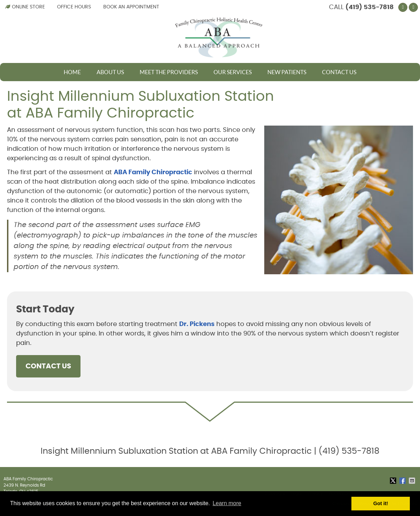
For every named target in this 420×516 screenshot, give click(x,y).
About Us (110, 72)
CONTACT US (48, 366)
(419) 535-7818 (370, 7)
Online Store (25, 7)
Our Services (233, 72)
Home (72, 72)
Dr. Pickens (197, 324)
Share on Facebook (403, 481)
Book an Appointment (131, 7)
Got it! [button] (381, 503)
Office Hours (74, 7)
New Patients (287, 72)
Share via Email (413, 481)
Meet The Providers (169, 72)
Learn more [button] (227, 503)
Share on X (394, 481)
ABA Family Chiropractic (153, 172)
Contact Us (339, 72)
